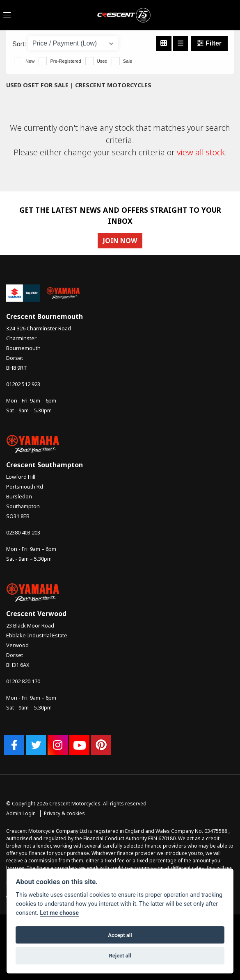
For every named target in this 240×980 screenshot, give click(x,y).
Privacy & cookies (64, 813)
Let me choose (59, 913)
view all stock (201, 152)
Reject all (120, 956)
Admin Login (21, 813)
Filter (209, 43)
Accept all (120, 935)
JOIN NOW (120, 241)
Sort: (19, 44)
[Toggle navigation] (7, 15)
